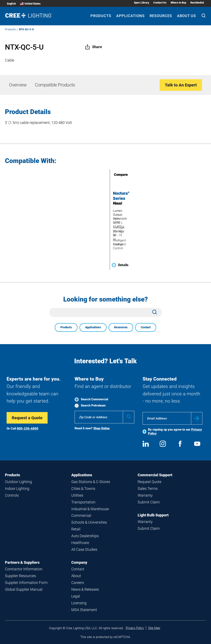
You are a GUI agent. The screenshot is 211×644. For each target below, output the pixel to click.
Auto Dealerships (85, 536)
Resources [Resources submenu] (161, 16)
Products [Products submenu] (101, 16)
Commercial (81, 515)
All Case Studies (84, 549)
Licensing (79, 603)
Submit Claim (149, 502)
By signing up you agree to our (175, 431)
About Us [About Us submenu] (186, 16)
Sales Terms (148, 489)
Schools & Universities (89, 522)
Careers (78, 583)
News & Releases (85, 589)
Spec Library (142, 3)
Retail (76, 529)
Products (10, 29)
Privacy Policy (135, 628)
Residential (197, 3)
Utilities (77, 495)
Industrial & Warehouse (90, 509)
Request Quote (149, 482)
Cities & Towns (83, 489)
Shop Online (101, 428)
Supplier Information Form (26, 583)
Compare (115, 175)
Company (79, 562)
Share (93, 47)
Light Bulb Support (153, 515)
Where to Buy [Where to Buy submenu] (178, 3)
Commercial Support (155, 475)
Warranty (145, 495)
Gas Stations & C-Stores (91, 482)
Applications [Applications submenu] (130, 16)
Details (120, 265)
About (76, 576)
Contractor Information (24, 569)
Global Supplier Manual (24, 589)
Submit (197, 418)
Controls (12, 495)
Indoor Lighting (17, 489)
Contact (146, 327)
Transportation (83, 502)
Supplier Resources (20, 576)
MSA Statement (84, 610)
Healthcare (80, 543)
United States (30, 4)
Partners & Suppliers (22, 562)
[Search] (203, 16)
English (11, 4)
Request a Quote (27, 418)
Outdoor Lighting (18, 482)
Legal (76, 596)
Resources (121, 327)
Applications (93, 327)
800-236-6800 (28, 429)
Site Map (154, 628)
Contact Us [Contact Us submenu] (160, 3)
